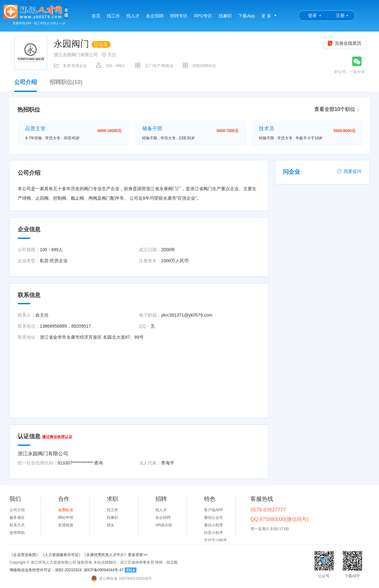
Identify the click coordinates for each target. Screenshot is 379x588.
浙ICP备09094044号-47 (104, 570)
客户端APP (214, 510)
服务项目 (17, 518)
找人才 (133, 16)
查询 (99, 463)
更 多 (266, 16)
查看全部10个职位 (335, 109)
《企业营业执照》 (25, 555)
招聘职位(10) (66, 82)
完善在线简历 (344, 43)
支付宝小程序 (215, 540)
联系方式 (17, 525)
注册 (340, 15)
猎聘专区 (179, 16)
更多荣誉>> (138, 555)
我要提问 (349, 171)
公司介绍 (26, 85)
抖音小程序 (214, 533)
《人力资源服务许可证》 (62, 555)
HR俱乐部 (164, 525)
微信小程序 (214, 525)
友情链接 (66, 525)
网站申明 (66, 518)
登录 (312, 15)
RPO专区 (203, 16)
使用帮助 (17, 533)
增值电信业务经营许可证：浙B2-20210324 (45, 570)
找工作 (113, 16)
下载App (247, 16)
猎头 (111, 525)
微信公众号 (214, 518)
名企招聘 (155, 16)
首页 (96, 16)
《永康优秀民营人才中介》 (105, 555)
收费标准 (66, 510)
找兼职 (225, 16)
